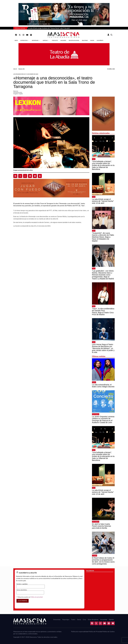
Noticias (46, 40)
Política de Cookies (109, 632)
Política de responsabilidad (80, 632)
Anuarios (63, 40)
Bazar (92, 40)
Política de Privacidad (95, 632)
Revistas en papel (74, 40)
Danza (79, 620)
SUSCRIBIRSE (23, 601)
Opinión (94, 382)
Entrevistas (25, 40)
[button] (111, 35)
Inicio (16, 40)
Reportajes (36, 40)
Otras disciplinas (96, 414)
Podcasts (55, 40)
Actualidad (95, 556)
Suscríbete (100, 40)
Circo (84, 620)
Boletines (85, 40)
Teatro (94, 159)
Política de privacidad (37, 597)
